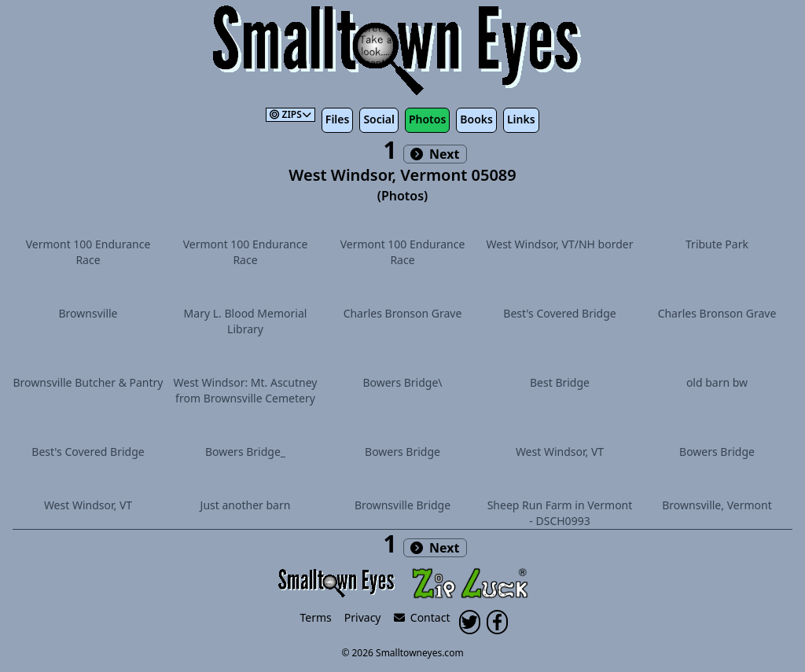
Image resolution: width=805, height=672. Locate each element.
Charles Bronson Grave (403, 313)
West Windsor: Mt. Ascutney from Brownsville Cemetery (246, 390)
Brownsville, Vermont (717, 505)
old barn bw (717, 382)
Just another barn (246, 505)
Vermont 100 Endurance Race (88, 252)
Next (435, 154)
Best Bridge (560, 382)
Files (338, 119)
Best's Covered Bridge (559, 313)
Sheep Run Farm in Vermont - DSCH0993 (560, 513)
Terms (316, 617)
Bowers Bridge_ (245, 452)
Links (521, 119)
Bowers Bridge (402, 452)
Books (476, 119)
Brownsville (88, 313)
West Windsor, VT (560, 452)
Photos (427, 119)
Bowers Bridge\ (402, 382)
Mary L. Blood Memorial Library (246, 321)
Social (379, 119)
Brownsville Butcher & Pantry (88, 382)
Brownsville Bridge (402, 505)
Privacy (363, 617)
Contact (422, 617)
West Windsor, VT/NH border (560, 244)
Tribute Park (717, 244)
